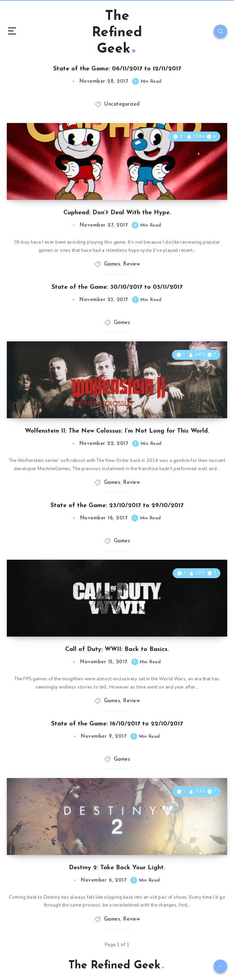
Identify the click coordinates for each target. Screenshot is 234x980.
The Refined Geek (117, 33)
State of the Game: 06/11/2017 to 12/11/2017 (117, 69)
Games (112, 264)
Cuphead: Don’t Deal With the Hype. (117, 213)
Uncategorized (122, 104)
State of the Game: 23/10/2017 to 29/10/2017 (117, 506)
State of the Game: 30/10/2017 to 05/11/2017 (117, 287)
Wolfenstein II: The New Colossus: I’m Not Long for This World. (117, 431)
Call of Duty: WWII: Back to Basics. (117, 649)
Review (131, 264)
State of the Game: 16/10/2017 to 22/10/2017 (117, 724)
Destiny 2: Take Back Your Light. (117, 868)
